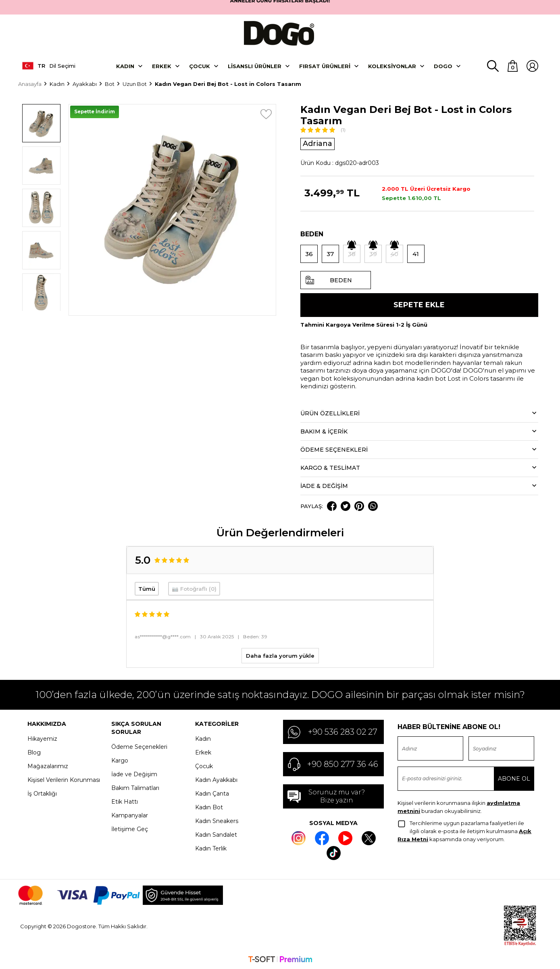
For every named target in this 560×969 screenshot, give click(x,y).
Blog (34, 752)
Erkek (162, 65)
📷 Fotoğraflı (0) (194, 588)
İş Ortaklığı (42, 793)
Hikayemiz (42, 738)
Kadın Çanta (212, 793)
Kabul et (524, 952)
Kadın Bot (209, 806)
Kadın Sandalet (216, 834)
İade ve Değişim (134, 773)
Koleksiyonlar (392, 65)
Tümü (147, 588)
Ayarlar (465, 952)
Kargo (120, 760)
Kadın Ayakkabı (216, 779)
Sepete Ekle (419, 304)
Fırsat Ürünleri (325, 65)
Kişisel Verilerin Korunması (64, 779)
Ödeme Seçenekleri (139, 746)
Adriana (317, 143)
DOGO (443, 65)
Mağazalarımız (48, 765)
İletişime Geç (130, 828)
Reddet (494, 952)
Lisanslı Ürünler (255, 65)
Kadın (125, 65)
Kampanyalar (130, 815)
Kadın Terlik (211, 848)
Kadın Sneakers (217, 820)
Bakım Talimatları (135, 787)
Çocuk (200, 65)
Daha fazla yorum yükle (280, 655)
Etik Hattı (125, 801)
